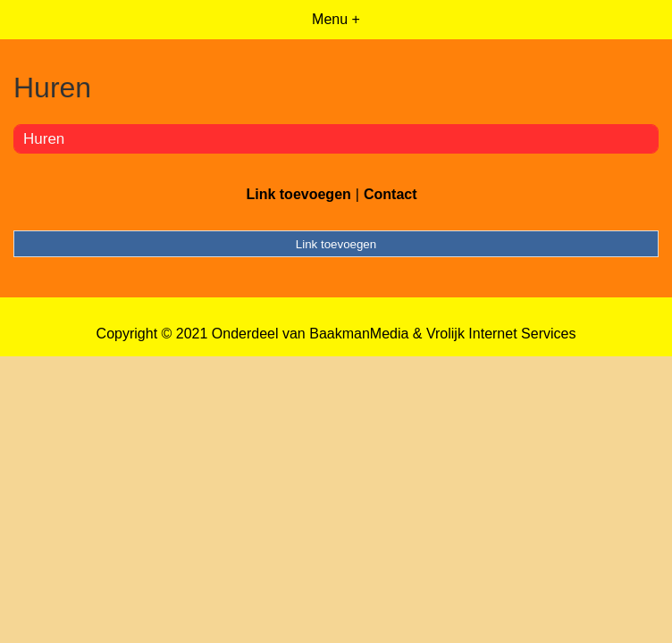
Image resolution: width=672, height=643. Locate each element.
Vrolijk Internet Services (501, 334)
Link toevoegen (298, 194)
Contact (391, 194)
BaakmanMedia (359, 334)
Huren (44, 139)
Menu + (336, 19)
